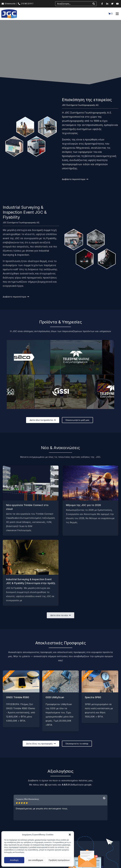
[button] (70, 835)
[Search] (94, 4)
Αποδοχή (14, 860)
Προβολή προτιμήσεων (59, 860)
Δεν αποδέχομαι (36, 860)
